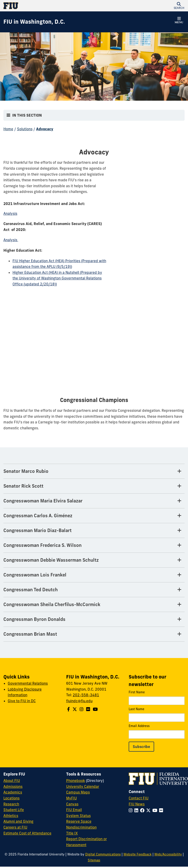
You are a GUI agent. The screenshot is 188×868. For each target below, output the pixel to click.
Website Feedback (138, 854)
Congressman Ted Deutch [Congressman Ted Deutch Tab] (31, 590)
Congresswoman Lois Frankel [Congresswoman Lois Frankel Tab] (35, 575)
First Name (157, 698)
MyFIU (71, 798)
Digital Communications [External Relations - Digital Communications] (103, 854)
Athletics (11, 816)
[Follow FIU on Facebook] (143, 810)
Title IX (72, 833)
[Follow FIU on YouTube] (156, 810)
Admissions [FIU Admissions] (13, 786)
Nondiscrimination (81, 827)
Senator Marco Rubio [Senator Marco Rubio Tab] (26, 471)
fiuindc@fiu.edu (79, 701)
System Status (78, 816)
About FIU (12, 781)
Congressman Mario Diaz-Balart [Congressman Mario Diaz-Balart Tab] (38, 530)
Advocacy (45, 129)
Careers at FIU (15, 827)
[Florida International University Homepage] (49, 6)
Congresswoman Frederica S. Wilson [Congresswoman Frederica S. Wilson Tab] (43, 545)
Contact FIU (139, 798)
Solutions (25, 129)
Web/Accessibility (168, 854)
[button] (179, 6)
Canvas (72, 804)
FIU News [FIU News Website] (137, 804)
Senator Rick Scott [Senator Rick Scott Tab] (23, 486)
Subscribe (141, 747)
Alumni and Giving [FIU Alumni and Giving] (18, 821)
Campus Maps (78, 792)
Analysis (11, 240)
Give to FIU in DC (22, 701)
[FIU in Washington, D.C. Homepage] (34, 22)
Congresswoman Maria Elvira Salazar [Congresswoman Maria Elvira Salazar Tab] (43, 501)
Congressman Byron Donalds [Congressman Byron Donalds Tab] (34, 619)
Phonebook (76, 781)
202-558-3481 (86, 695)
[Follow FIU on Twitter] (149, 810)
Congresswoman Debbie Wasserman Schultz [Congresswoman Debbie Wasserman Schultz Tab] (51, 560)
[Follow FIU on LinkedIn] (137, 810)
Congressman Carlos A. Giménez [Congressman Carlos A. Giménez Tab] (38, 516)
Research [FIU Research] (11, 804)
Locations (11, 798)
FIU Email (74, 810)
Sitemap (94, 860)
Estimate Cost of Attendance (27, 833)
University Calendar (83, 786)
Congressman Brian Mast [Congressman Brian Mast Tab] (30, 634)
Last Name (157, 714)
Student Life (14, 810)
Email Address (157, 731)
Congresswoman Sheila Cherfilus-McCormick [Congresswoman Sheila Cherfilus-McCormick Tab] (52, 604)
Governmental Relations (28, 683)
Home (8, 129)
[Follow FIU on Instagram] (132, 810)
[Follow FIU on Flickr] (162, 810)
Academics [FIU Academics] (13, 792)
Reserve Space (79, 821)
